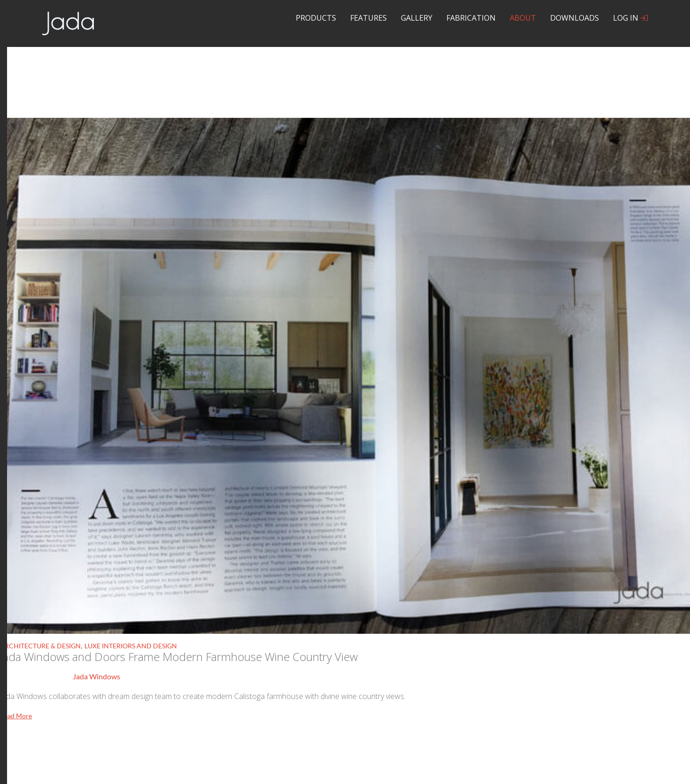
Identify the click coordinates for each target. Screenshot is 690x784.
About (523, 18)
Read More (16, 716)
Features (368, 18)
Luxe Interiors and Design (131, 646)
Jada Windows (96, 676)
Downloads (575, 18)
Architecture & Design (40, 646)
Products (316, 18)
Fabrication (471, 18)
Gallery (417, 18)
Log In (630, 18)
